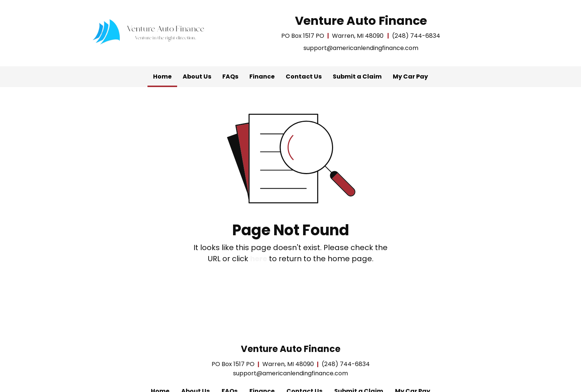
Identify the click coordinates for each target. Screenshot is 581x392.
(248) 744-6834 (416, 36)
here (259, 259)
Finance (262, 77)
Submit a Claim (357, 77)
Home (165, 75)
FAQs (230, 77)
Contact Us (304, 77)
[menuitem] (162, 77)
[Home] (150, 32)
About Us (197, 77)
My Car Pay (410, 77)
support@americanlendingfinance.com (361, 48)
